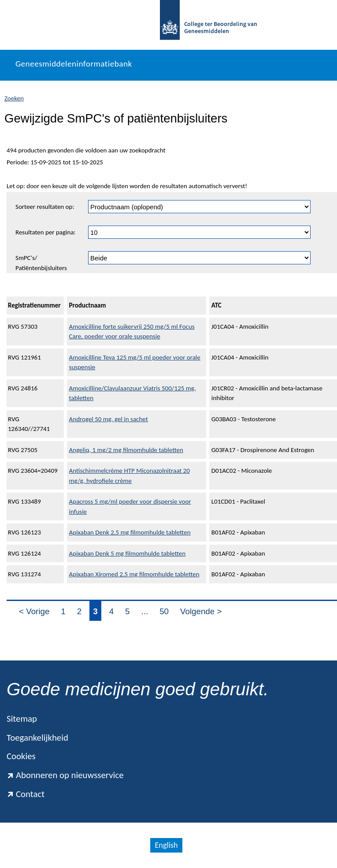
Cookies (21, 756)
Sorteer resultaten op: (45, 207)
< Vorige (34, 611)
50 (164, 611)
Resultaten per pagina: (46, 232)
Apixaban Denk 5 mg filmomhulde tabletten (128, 553)
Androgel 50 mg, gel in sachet (109, 419)
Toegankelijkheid (37, 738)
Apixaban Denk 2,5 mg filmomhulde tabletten (130, 532)
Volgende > (201, 611)
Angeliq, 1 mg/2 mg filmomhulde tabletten (126, 450)
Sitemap (22, 719)
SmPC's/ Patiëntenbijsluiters (41, 263)
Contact (26, 794)
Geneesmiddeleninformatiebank (74, 64)
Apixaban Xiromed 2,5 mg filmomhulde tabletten (134, 574)
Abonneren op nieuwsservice (65, 775)
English (166, 845)
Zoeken (14, 98)
